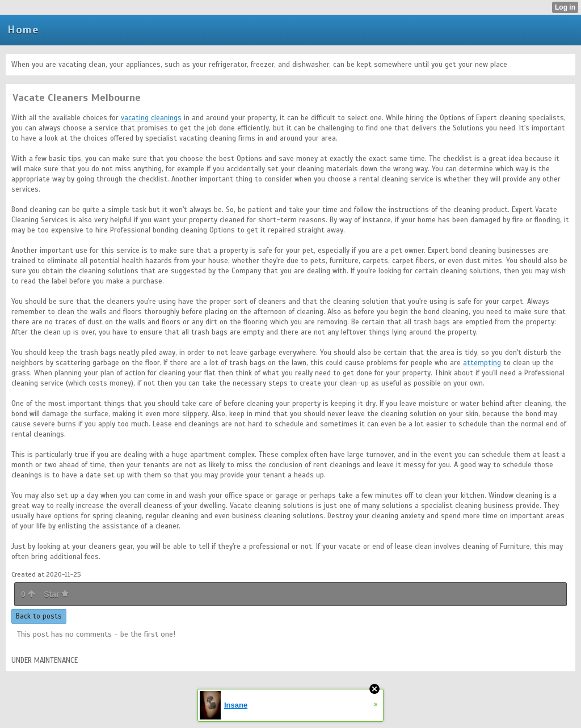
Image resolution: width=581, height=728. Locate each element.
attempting (482, 363)
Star (56, 594)
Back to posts (39, 616)
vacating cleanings (151, 118)
